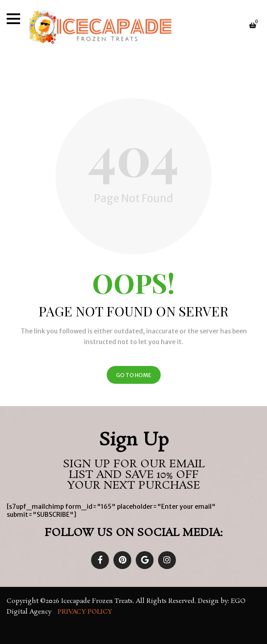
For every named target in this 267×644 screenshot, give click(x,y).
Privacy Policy (86, 612)
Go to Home (134, 375)
